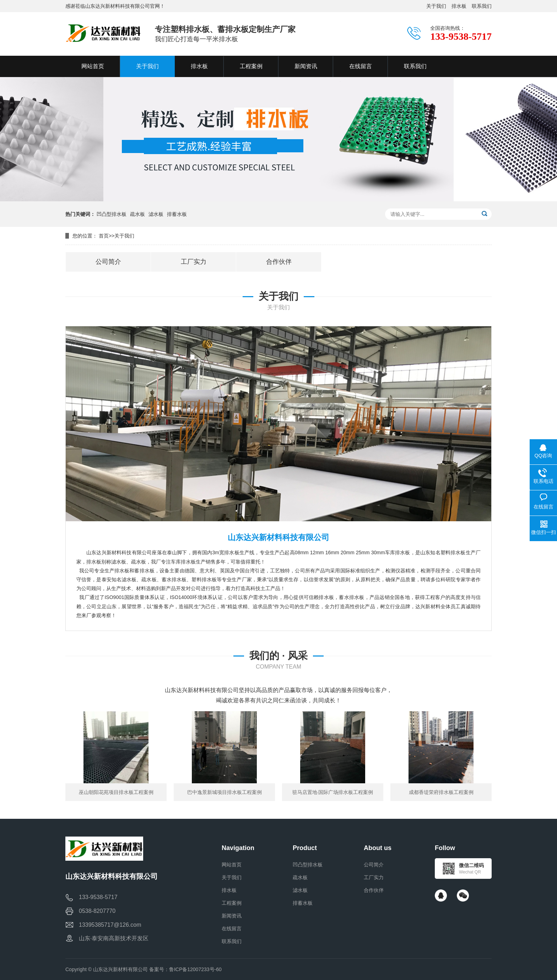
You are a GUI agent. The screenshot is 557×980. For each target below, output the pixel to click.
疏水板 (137, 214)
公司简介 (374, 865)
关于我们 (436, 6)
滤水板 (156, 214)
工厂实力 (374, 877)
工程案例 (232, 903)
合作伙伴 (374, 890)
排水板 (459, 6)
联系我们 (482, 6)
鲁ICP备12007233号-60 (195, 969)
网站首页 (232, 865)
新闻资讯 (232, 916)
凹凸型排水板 (112, 214)
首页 (104, 236)
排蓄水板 (177, 214)
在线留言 (232, 929)
